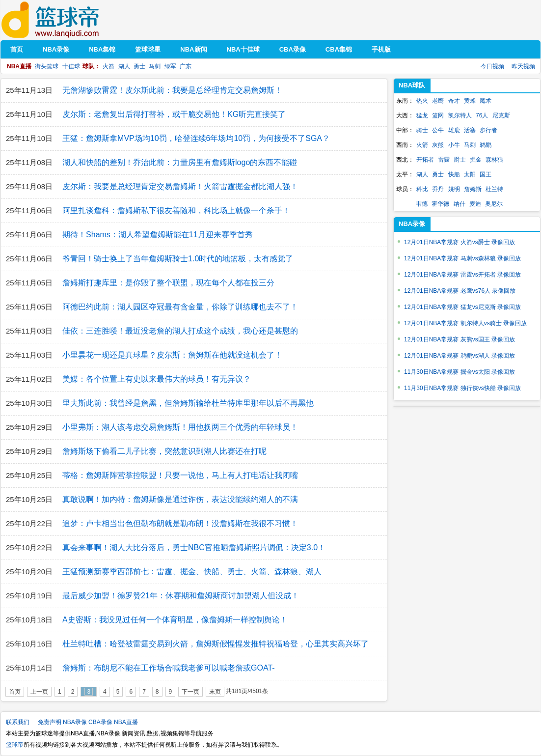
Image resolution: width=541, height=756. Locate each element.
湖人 (124, 66)
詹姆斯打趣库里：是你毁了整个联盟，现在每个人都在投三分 (168, 283)
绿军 (170, 66)
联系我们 (18, 722)
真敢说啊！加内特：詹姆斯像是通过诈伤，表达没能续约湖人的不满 (180, 499)
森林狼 (494, 160)
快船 (454, 174)
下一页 (190, 692)
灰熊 (438, 145)
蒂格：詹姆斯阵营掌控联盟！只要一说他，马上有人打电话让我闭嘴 (180, 475)
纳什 (460, 204)
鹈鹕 (486, 145)
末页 (215, 692)
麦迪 (475, 204)
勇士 (139, 66)
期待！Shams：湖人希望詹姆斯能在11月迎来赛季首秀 (158, 235)
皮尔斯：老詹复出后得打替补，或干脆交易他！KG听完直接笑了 (174, 114)
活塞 (470, 130)
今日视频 (492, 66)
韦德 (422, 204)
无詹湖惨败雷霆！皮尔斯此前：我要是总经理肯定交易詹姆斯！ (172, 90)
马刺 (155, 66)
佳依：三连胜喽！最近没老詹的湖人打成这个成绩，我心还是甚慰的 (180, 331)
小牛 (454, 145)
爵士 (460, 160)
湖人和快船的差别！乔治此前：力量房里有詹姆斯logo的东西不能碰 (180, 162)
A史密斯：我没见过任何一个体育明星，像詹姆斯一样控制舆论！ (175, 620)
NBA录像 (75, 722)
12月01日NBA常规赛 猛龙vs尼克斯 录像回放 (462, 307)
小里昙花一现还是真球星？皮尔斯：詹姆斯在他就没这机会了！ (172, 355)
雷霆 (444, 160)
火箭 (108, 66)
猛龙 (422, 115)
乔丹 (438, 189)
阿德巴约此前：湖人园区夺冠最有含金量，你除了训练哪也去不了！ (180, 307)
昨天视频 (523, 66)
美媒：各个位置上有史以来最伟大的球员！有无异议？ (157, 379)
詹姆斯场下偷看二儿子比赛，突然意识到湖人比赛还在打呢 (164, 451)
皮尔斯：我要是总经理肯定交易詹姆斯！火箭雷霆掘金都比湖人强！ (180, 186)
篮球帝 (65, 20)
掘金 (476, 160)
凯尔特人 (460, 115)
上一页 (39, 692)
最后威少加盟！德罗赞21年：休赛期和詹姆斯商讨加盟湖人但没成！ (181, 596)
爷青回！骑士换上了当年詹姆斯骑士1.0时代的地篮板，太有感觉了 (178, 259)
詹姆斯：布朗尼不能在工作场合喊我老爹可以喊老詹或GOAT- (169, 668)
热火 (422, 101)
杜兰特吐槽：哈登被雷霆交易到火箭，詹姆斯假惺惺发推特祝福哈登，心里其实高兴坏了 (216, 644)
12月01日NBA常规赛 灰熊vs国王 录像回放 (460, 339)
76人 (482, 115)
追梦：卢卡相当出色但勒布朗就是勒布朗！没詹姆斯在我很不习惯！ (180, 523)
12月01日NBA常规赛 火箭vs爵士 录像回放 (460, 242)
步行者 (488, 130)
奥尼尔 (494, 204)
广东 (186, 66)
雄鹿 (454, 130)
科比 (422, 189)
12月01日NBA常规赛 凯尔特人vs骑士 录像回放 (465, 323)
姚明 (454, 189)
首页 (15, 692)
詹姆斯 (473, 189)
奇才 (454, 101)
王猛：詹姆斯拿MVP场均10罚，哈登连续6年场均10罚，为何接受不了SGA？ (196, 138)
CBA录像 (100, 722)
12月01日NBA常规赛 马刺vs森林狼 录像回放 (462, 258)
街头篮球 (47, 66)
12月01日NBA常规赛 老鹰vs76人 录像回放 (460, 291)
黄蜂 (470, 101)
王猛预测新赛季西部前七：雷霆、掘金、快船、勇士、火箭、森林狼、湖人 (192, 572)
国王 (486, 174)
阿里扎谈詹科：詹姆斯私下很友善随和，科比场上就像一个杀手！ (176, 210)
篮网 (438, 115)
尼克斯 (501, 115)
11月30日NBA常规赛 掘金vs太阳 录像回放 (460, 372)
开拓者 (425, 160)
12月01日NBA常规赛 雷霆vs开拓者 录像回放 (462, 275)
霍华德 (440, 204)
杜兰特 (494, 189)
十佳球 (71, 66)
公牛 (438, 130)
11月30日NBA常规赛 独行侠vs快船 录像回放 (462, 388)
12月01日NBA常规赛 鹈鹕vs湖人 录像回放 (460, 356)
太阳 (470, 174)
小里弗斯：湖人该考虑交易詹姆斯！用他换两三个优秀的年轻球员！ (180, 427)
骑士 (422, 130)
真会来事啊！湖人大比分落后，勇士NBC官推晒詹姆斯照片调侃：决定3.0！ (194, 547)
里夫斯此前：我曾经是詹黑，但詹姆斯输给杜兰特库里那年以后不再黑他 (188, 403)
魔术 (486, 101)
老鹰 (438, 101)
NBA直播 (126, 722)
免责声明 (50, 722)
